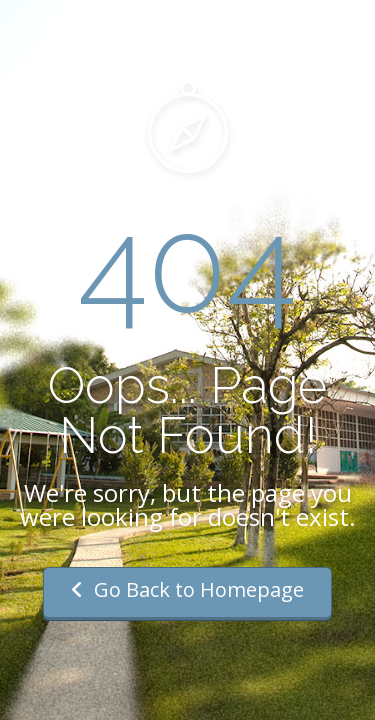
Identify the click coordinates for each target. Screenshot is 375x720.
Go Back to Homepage (187, 589)
